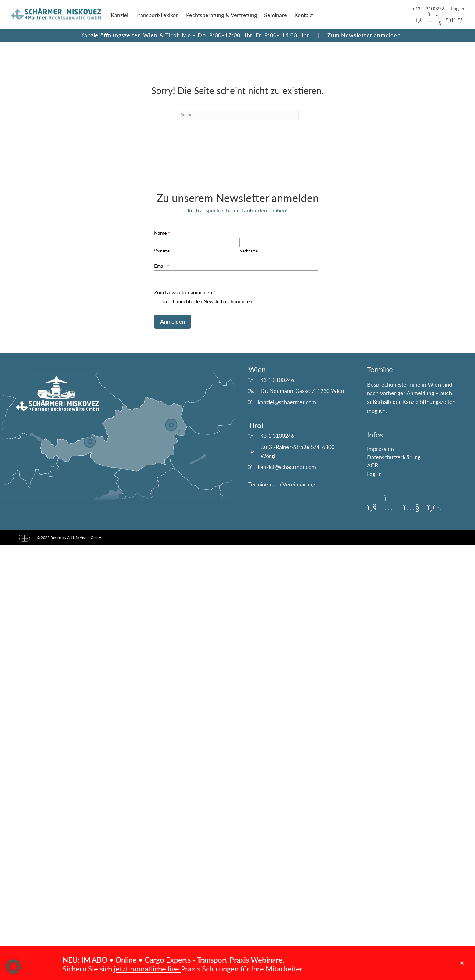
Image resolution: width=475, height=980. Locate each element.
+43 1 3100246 (429, 8)
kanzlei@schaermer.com (287, 402)
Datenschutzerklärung (394, 457)
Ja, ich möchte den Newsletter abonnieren (207, 301)
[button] (419, 20)
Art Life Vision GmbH (84, 537)
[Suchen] (238, 115)
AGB (373, 465)
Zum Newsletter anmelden (364, 35)
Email (162, 266)
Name (162, 233)
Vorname (162, 251)
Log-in (374, 474)
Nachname (249, 251)
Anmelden (173, 321)
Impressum (380, 449)
